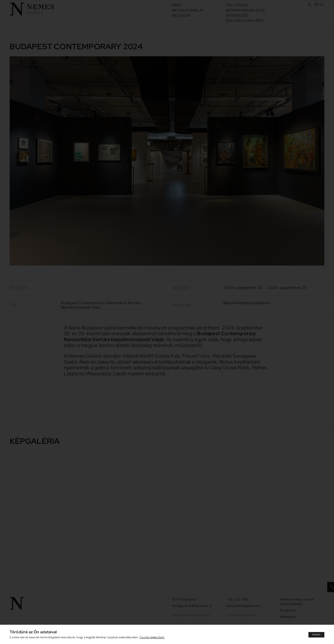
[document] (167, 322)
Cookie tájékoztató (152, 637)
